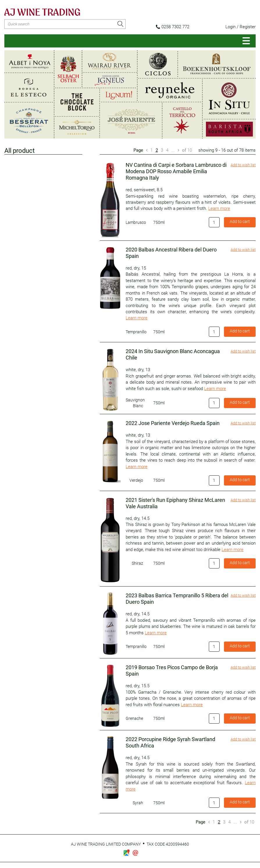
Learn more (219, 208)
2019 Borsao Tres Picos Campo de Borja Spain (172, 671)
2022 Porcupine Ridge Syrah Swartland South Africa (170, 742)
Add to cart (240, 222)
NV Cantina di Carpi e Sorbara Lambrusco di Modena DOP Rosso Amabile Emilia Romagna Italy (176, 171)
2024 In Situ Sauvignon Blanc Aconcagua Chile (173, 354)
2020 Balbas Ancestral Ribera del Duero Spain (171, 253)
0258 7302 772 (173, 27)
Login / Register (241, 27)
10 (187, 150)
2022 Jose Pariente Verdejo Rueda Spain (173, 423)
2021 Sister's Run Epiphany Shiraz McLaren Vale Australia (175, 503)
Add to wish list (243, 165)
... (173, 150)
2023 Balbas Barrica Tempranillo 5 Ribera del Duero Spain (177, 599)
